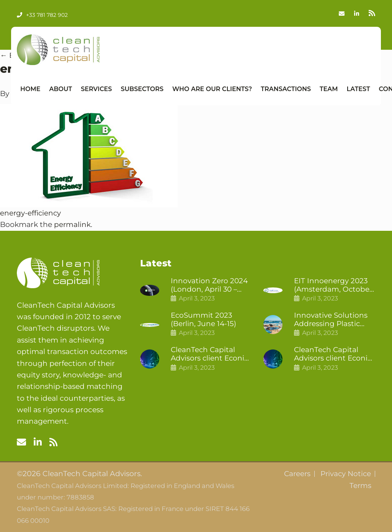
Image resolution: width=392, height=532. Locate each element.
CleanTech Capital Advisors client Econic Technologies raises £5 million (334, 355)
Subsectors (142, 89)
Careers (295, 474)
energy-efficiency (31, 213)
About (60, 89)
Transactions (286, 89)
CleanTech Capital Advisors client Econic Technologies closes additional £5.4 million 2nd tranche (211, 355)
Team (329, 89)
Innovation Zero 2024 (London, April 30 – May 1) (210, 286)
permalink (73, 224)
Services (96, 89)
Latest (359, 89)
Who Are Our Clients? (212, 89)
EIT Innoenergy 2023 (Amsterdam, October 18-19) (334, 286)
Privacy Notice (345, 474)
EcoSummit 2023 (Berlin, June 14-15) (204, 320)
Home (30, 89)
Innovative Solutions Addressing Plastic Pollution (331, 320)
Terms (360, 486)
